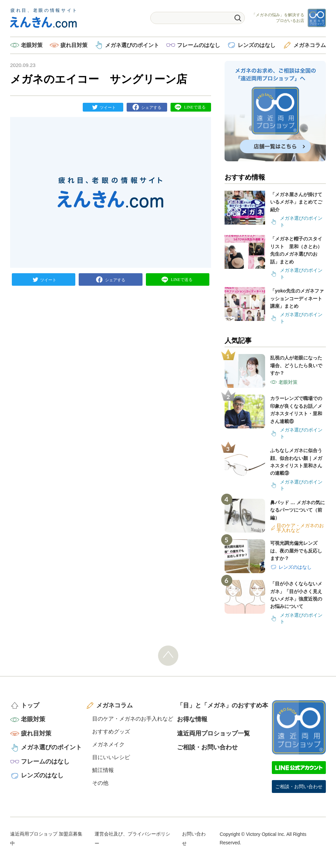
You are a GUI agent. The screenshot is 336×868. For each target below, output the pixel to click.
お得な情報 (192, 719)
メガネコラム (310, 45)
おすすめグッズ (111, 732)
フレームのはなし (199, 45)
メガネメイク (108, 744)
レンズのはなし (257, 45)
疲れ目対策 (74, 45)
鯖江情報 (103, 770)
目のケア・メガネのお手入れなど (133, 719)
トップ (30, 705)
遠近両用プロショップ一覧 (213, 733)
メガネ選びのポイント (132, 45)
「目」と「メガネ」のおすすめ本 (223, 705)
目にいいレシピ (111, 757)
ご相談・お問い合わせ (207, 747)
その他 (100, 783)
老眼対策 (32, 45)
